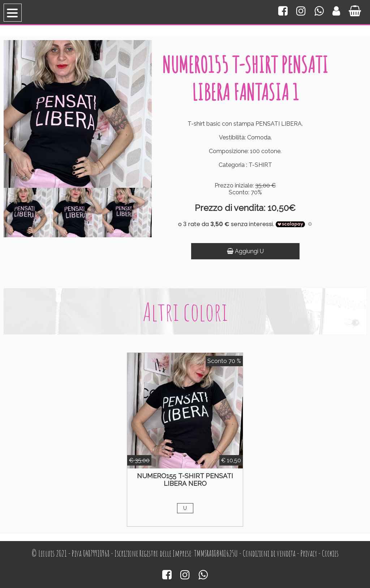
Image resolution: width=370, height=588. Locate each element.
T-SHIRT (260, 165)
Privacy (309, 554)
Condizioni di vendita (269, 554)
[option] (28, 213)
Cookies (330, 554)
